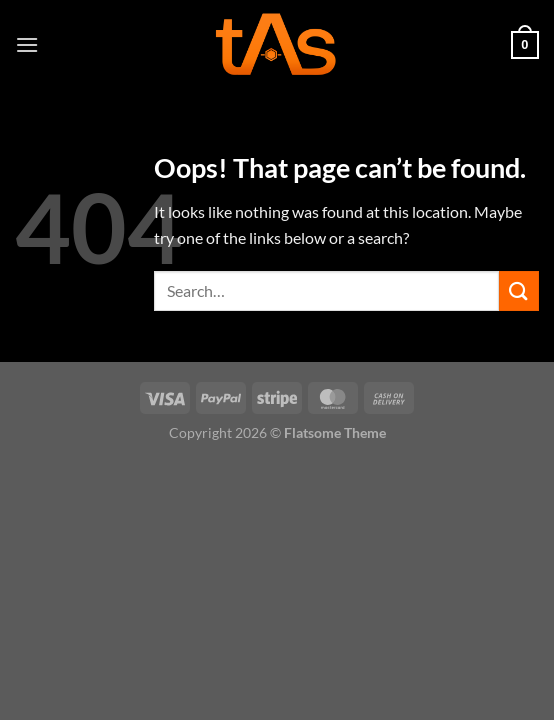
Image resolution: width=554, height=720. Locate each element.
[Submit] (519, 290)
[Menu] (27, 44)
